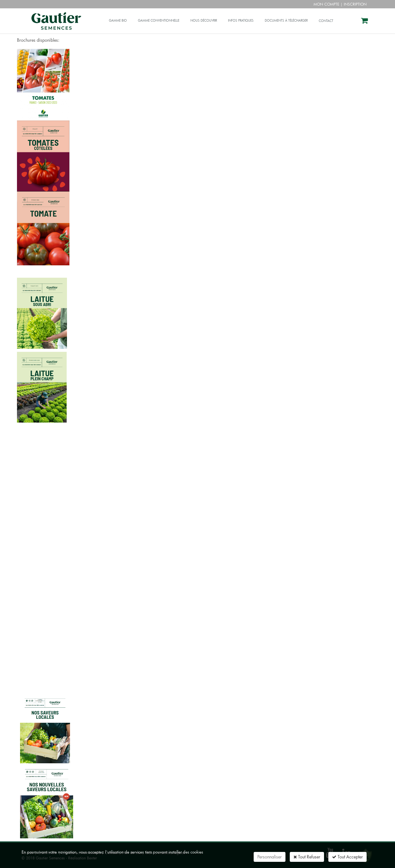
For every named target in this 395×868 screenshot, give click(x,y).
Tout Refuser (307, 857)
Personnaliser (270, 857)
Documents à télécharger (286, 21)
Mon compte (326, 4)
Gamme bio (118, 21)
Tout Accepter (347, 857)
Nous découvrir (204, 21)
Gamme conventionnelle (159, 21)
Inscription (355, 4)
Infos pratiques (241, 21)
